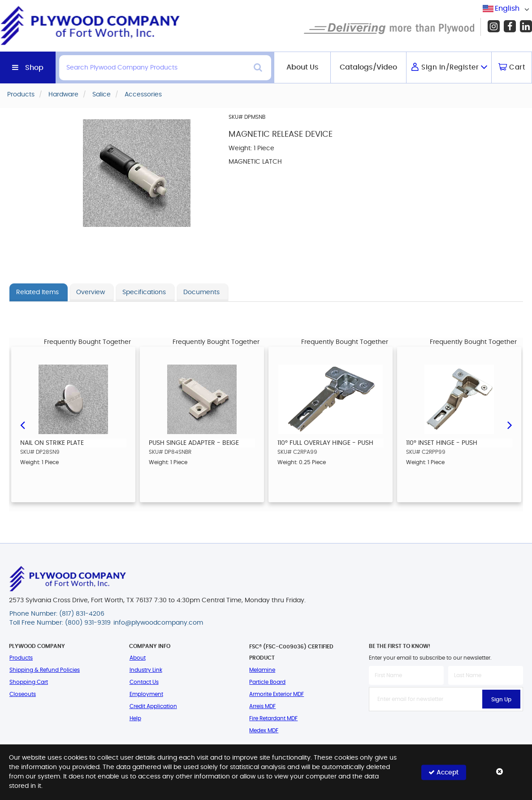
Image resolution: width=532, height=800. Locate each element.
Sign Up (501, 700)
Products (21, 658)
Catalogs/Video (368, 67)
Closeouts (23, 694)
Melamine (262, 670)
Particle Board (267, 682)
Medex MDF (264, 730)
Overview (91, 292)
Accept (443, 772)
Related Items (37, 292)
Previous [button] (22, 425)
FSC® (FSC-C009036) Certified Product (291, 652)
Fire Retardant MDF (273, 718)
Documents (201, 292)
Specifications (144, 292)
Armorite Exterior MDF (277, 694)
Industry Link (146, 670)
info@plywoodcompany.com (158, 623)
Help (135, 718)
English (507, 9)
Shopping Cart (29, 682)
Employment (146, 694)
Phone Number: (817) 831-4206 (57, 614)
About (138, 658)
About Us (303, 67)
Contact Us (144, 682)
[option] (73, 424)
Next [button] (510, 425)
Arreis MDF (262, 706)
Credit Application (153, 706)
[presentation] (446, 731)
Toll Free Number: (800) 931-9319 (60, 623)
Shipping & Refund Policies (45, 670)
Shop (34, 68)
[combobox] (507, 9)
